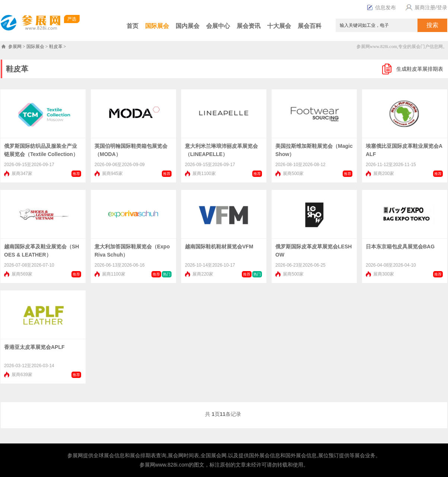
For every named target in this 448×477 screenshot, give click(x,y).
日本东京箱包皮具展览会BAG (400, 247)
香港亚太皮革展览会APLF (34, 347)
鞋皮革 (56, 47)
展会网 (176, 455)
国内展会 (188, 26)
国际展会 (157, 26)
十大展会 (279, 26)
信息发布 (381, 7)
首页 (132, 26)
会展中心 (218, 26)
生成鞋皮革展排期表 (420, 69)
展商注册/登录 (425, 7)
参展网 (15, 47)
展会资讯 (249, 26)
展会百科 (310, 26)
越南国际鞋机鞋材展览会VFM (219, 247)
